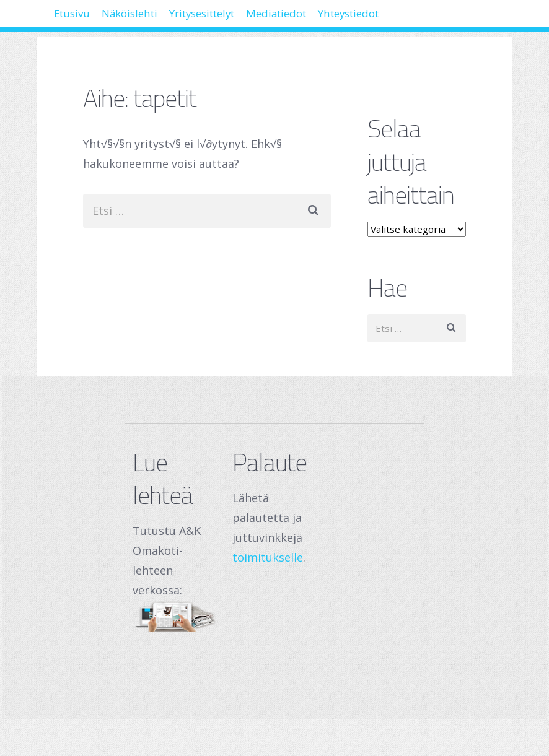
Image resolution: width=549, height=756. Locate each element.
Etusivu (80, 19)
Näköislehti (155, 19)
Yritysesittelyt (248, 19)
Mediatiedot (343, 19)
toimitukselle (268, 557)
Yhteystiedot (435, 19)
